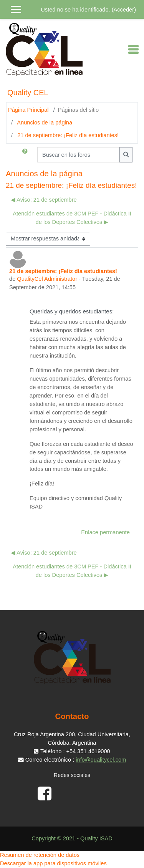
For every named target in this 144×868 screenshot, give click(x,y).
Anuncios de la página (45, 123)
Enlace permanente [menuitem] (105, 532)
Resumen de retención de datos (40, 855)
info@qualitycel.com (101, 760)
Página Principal (28, 110)
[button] (26, 155)
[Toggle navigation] (133, 50)
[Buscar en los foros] (79, 155)
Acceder (124, 10)
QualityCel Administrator (47, 279)
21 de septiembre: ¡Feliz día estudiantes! (68, 135)
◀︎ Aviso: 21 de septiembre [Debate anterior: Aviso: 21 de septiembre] (44, 200)
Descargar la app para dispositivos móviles (53, 863)
